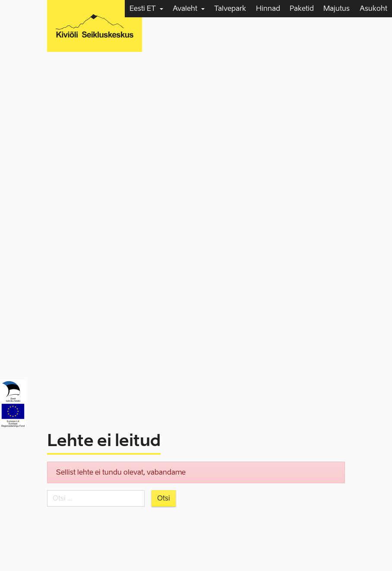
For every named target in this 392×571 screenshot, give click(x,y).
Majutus (337, 8)
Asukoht (373, 8)
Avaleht (186, 8)
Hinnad (268, 8)
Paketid (302, 8)
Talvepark (230, 8)
